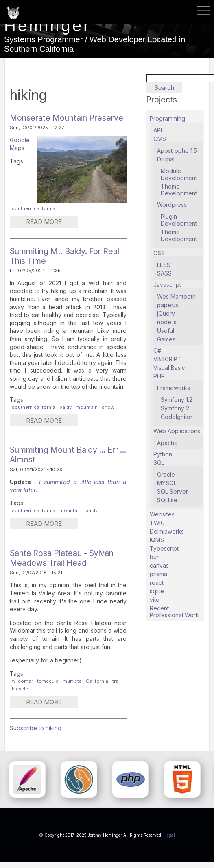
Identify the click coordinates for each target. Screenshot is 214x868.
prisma (158, 574)
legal (170, 835)
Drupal (166, 159)
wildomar (22, 681)
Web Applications (177, 431)
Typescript (164, 548)
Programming (167, 118)
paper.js (168, 305)
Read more (52, 223)
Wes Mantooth (176, 296)
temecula (48, 681)
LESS (164, 265)
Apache (167, 443)
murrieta (72, 681)
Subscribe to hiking (36, 728)
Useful (166, 331)
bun (155, 557)
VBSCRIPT (167, 359)
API (158, 130)
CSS (159, 253)
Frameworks (174, 388)
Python (163, 454)
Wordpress (172, 205)
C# (157, 350)
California (97, 681)
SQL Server (173, 492)
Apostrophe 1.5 (177, 151)
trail (117, 681)
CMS (160, 139)
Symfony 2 (175, 408)
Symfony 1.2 (177, 400)
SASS (164, 273)
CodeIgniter (177, 417)
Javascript (167, 285)
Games (166, 339)
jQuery (166, 314)
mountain (87, 407)
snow (108, 407)
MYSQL (167, 483)
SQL (159, 463)
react (157, 583)
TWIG (157, 523)
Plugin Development (179, 220)
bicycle (20, 689)
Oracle (166, 474)
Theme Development (179, 190)
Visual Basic (169, 368)
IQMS (157, 540)
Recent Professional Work (174, 612)
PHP (159, 376)
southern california (34, 208)
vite (155, 600)
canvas (159, 565)
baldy (66, 407)
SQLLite (167, 500)
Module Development (179, 174)
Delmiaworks (167, 531)
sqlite (157, 591)
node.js (167, 322)
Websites (162, 514)
